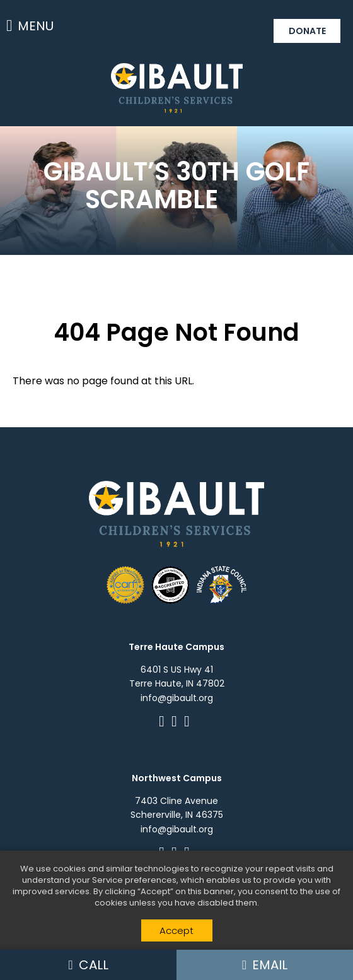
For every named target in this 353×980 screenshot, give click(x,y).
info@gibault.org (177, 698)
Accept (176, 930)
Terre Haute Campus (176, 647)
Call (88, 965)
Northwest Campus (177, 778)
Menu (30, 26)
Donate (307, 31)
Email (265, 965)
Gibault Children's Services (177, 88)
